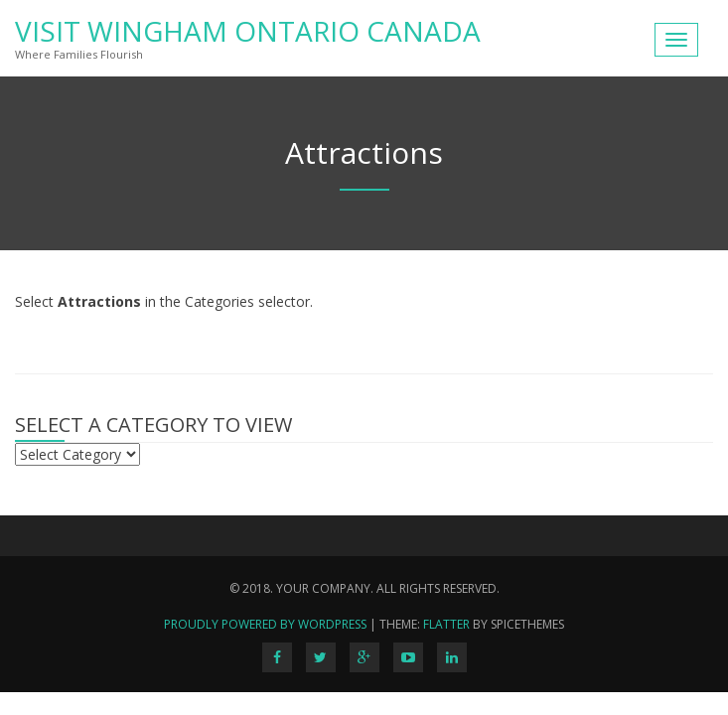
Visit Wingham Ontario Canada (248, 31)
